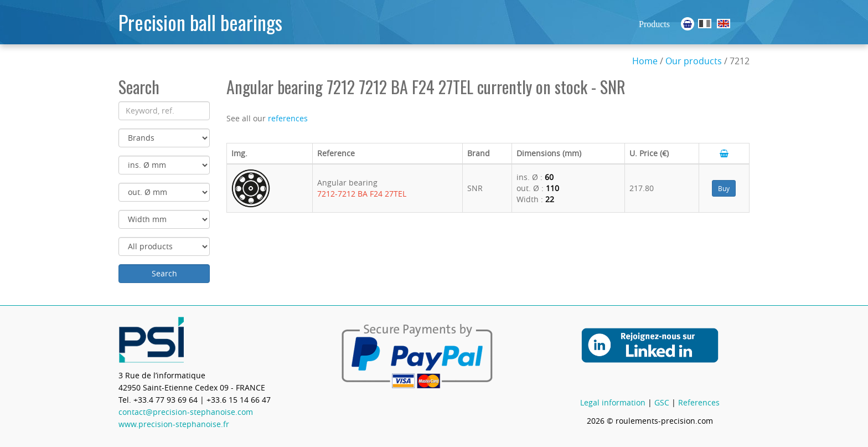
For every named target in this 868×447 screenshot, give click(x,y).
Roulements (705, 24)
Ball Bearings (724, 24)
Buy (724, 188)
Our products (694, 61)
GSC (662, 402)
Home (645, 61)
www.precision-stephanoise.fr (174, 424)
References (699, 402)
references (288, 118)
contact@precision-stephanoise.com (186, 412)
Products (654, 24)
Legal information (613, 402)
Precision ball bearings (200, 22)
